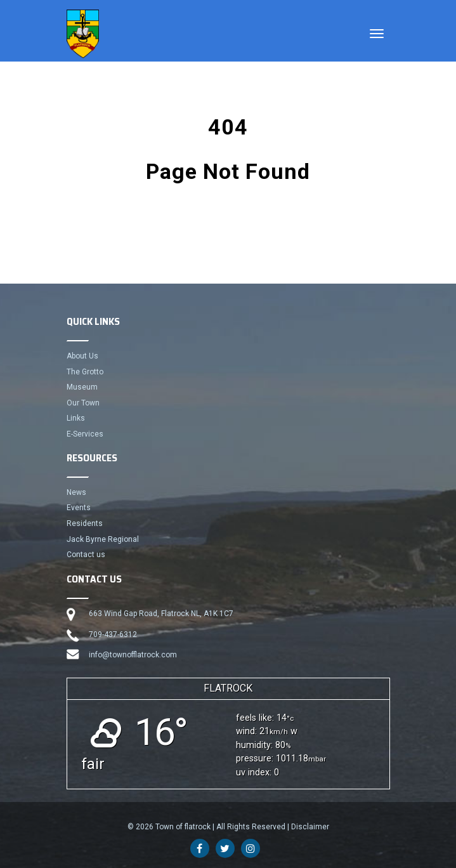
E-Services (85, 434)
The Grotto (85, 372)
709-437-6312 (113, 635)
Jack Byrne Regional (103, 539)
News (76, 492)
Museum (82, 387)
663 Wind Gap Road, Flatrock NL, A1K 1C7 (161, 614)
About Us (82, 356)
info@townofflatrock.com (133, 655)
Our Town (83, 403)
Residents (85, 523)
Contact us (86, 555)
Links (76, 418)
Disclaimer (310, 827)
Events (79, 508)
